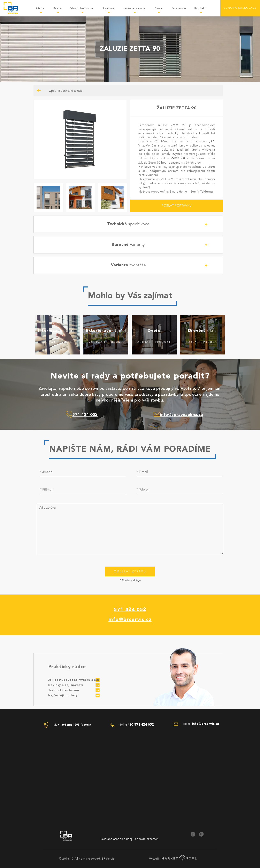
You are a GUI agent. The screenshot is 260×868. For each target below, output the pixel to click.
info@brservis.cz (130, 620)
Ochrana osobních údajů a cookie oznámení (130, 839)
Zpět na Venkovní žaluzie (58, 91)
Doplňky (110, 11)
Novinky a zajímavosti (66, 685)
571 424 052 (130, 610)
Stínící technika (84, 11)
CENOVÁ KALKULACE (240, 8)
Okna (42, 11)
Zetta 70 (178, 158)
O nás (160, 11)
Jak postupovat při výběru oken (74, 680)
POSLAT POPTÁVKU (177, 206)
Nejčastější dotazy (63, 695)
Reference (178, 8)
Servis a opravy (136, 11)
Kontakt (200, 8)
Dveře (59, 11)
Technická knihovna (64, 690)
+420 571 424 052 (139, 725)
